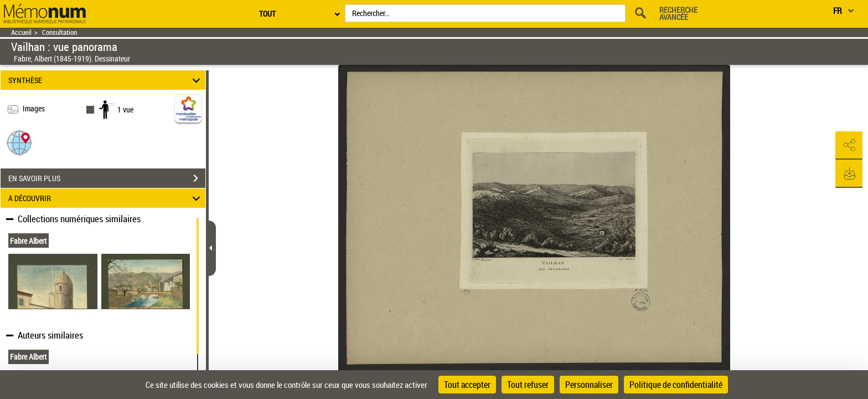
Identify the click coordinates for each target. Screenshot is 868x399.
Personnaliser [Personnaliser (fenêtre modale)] (589, 385)
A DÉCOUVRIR (106, 198)
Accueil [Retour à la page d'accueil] (21, 32)
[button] (19, 142)
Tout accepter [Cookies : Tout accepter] (467, 385)
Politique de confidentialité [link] (676, 385)
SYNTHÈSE (106, 80)
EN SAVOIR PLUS (107, 178)
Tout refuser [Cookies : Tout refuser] (528, 385)
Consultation (60, 32)
